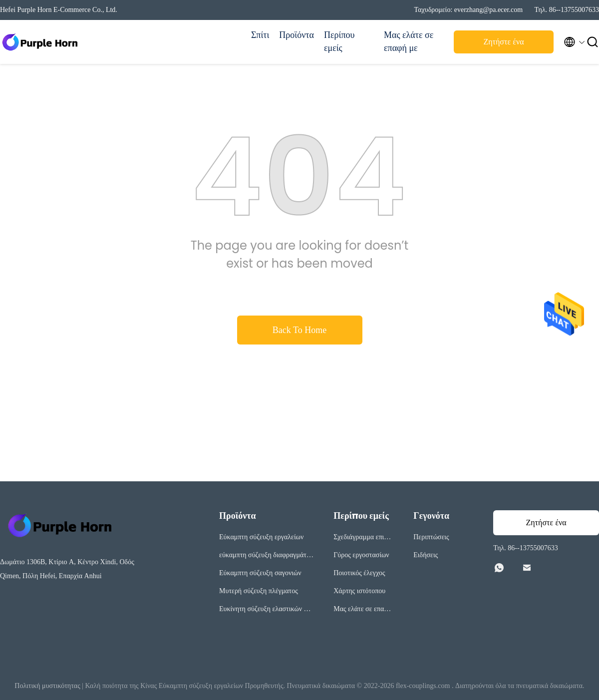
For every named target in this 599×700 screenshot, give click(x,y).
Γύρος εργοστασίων (361, 555)
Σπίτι (260, 35)
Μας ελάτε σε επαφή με (409, 41)
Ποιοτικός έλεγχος (359, 573)
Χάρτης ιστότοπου (359, 591)
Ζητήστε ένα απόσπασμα (504, 45)
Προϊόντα (297, 35)
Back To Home (299, 330)
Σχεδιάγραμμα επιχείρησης (363, 538)
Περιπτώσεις (431, 537)
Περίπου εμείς (339, 41)
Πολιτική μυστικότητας (47, 686)
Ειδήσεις (426, 555)
